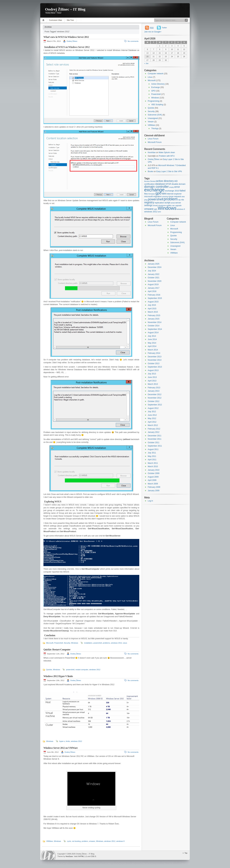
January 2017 (154, 288)
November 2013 (155, 360)
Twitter (164, 28)
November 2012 (155, 398)
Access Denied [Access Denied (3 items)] (150, 181)
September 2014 (155, 329)
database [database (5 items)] (160, 184)
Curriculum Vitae (56, 20)
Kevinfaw (152, 152)
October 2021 (154, 278)
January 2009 (154, 491)
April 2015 (152, 309)
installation (88, 643)
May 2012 (152, 418)
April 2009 (152, 480)
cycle (69, 841)
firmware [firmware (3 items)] (152, 194)
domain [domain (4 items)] (182, 184)
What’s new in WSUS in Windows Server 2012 (66, 37)
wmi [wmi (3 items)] (159, 212)
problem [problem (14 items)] (171, 199)
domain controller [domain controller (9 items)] (156, 187)
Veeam (151, 122)
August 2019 (153, 284)
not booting (76, 841)
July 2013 (152, 374)
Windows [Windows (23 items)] (167, 208)
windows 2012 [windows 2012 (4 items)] (151, 212)
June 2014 (152, 339)
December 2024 (155, 267)
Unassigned (153, 118)
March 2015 (153, 312)
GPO (153, 91)
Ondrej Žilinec (72, 41)
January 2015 (154, 319)
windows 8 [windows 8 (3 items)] (181, 209)
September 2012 (155, 405)
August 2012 (153, 408)
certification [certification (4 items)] (149, 184)
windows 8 (120, 841)
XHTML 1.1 (82, 856)
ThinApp (155, 129)
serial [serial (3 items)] (173, 203)
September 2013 (155, 367)
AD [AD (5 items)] (176, 181)
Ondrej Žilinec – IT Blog (65, 9)
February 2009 (154, 487)
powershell (98, 643)
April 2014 (152, 346)
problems (106, 643)
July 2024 (152, 271)
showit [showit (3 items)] (155, 205)
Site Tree (70, 20)
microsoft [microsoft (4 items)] (148, 196)
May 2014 (152, 343)
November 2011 (155, 439)
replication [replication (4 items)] (159, 203)
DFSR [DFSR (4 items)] (168, 184)
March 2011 (153, 463)
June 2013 (152, 377)
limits (68, 741)
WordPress (48, 855)
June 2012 (152, 415)
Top (186, 853)
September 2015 (155, 298)
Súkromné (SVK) (155, 115)
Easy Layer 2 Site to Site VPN (169, 171)
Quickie (49, 670)
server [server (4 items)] (178, 203)
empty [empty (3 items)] (171, 187)
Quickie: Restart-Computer (57, 650)
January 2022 (154, 274)
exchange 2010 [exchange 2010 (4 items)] (172, 191)
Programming (153, 101)
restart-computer (82, 670)
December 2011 (155, 436)
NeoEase (69, 856)
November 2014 (155, 322)
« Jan (146, 63)
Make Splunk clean (167, 152)
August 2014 (153, 333)
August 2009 (153, 477)
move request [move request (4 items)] (175, 196)
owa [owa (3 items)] (183, 197)
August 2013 (153, 370)
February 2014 (154, 353)
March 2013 (153, 384)
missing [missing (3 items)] (165, 197)
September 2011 (155, 446)
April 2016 (152, 291)
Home (44, 20)
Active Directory (158, 84)
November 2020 (155, 281)
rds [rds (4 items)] (183, 200)
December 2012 (155, 394)
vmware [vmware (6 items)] (149, 209)
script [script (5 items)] (167, 203)
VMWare (50, 841)
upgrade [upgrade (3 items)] (178, 205)
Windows (75, 643)
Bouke (150, 171)
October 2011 (154, 443)
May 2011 (152, 456)
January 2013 (154, 391)
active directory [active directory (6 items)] (165, 181)
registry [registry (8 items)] (149, 202)
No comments (133, 41)
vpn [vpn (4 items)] (156, 209)
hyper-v (62, 741)
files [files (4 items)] (146, 194)
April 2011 (152, 460)
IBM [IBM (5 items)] (164, 194)
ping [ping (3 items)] (146, 200)
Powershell (59, 643)
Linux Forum (153, 139)
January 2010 (154, 470)
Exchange (155, 87)
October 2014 (154, 326)
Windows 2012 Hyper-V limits (58, 676)
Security (67, 643)
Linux (150, 77)
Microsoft (50, 643)
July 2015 (152, 305)
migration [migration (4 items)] (157, 196)
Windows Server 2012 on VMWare (61, 748)
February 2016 (154, 295)
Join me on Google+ (153, 32)
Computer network (156, 74)
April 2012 (152, 422)
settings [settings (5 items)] (148, 205)
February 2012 (154, 429)
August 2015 (153, 302)
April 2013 (152, 381)
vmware (92, 841)
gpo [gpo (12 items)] (158, 193)
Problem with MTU (167, 156)
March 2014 (153, 350)
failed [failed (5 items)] (183, 191)
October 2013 (154, 364)
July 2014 (152, 336)
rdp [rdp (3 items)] (179, 200)
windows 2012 (117, 643)
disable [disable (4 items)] (175, 184)
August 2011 (153, 449)
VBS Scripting (157, 105)
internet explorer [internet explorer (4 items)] (174, 194)
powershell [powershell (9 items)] (156, 199)
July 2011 (152, 453)
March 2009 (153, 484)
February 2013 (154, 388)
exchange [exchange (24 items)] (154, 190)
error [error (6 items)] (177, 187)
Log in (150, 501)
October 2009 (154, 473)
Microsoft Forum (155, 142)
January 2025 (154, 264)
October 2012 (154, 401)
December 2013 (155, 357)
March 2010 (153, 466)
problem (85, 841)
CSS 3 (93, 856)
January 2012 (154, 432)
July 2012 (152, 412)
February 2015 (154, 315)
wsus (125, 643)
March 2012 (153, 425)
